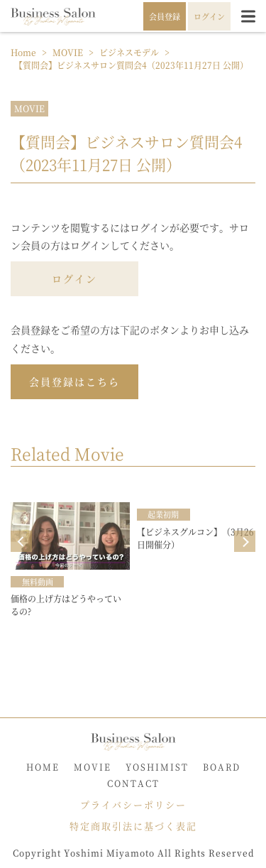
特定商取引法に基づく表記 (133, 826)
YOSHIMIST (157, 767)
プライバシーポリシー (133, 804)
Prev (21, 541)
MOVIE (29, 108)
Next (245, 541)
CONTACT (133, 783)
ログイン (74, 278)
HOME (43, 767)
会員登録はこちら (74, 381)
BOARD (222, 767)
